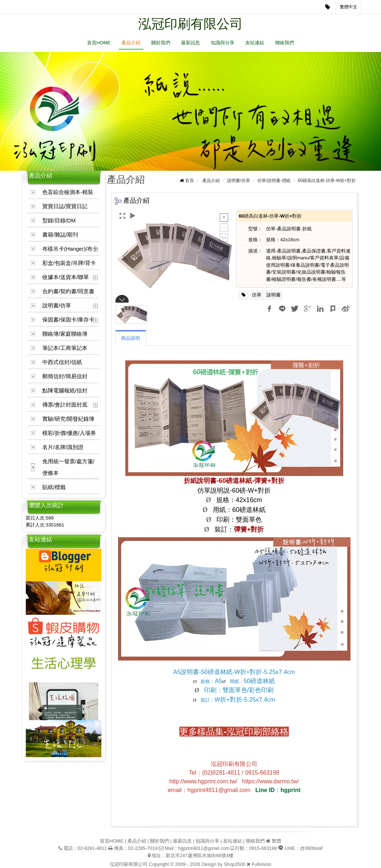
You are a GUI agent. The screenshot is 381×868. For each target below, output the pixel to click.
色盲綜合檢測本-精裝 (68, 192)
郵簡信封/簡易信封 (65, 376)
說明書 (274, 295)
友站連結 (255, 43)
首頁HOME (99, 43)
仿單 (257, 295)
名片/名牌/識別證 (63, 447)
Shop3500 (234, 864)
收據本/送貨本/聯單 (66, 277)
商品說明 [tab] (131, 338)
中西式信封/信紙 (62, 362)
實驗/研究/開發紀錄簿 (68, 419)
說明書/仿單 (57, 305)
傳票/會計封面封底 (65, 405)
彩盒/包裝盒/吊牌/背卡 (69, 263)
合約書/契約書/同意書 (68, 291)
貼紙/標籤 (54, 487)
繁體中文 (349, 7)
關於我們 (161, 43)
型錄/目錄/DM (59, 220)
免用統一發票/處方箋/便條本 (68, 467)
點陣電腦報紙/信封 (65, 390)
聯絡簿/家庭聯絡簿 (65, 334)
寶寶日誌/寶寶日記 (65, 206)
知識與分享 (223, 43)
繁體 (276, 841)
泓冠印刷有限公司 (191, 24)
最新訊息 (191, 43)
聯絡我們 (285, 43)
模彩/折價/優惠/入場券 (69, 433)
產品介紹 (131, 43)
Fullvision (262, 864)
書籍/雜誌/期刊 (60, 235)
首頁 (190, 181)
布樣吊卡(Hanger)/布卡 (70, 249)
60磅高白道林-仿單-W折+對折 (327, 181)
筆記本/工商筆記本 (65, 348)
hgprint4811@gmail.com (204, 848)
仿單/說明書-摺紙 (274, 181)
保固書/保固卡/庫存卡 (68, 320)
